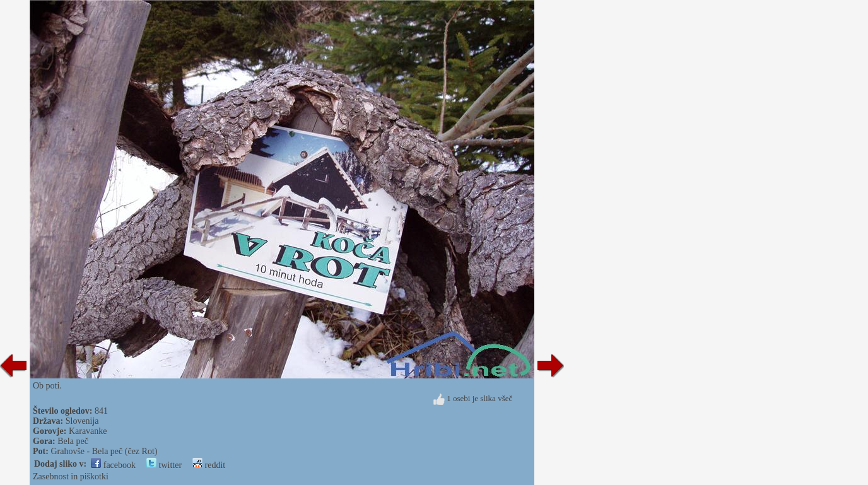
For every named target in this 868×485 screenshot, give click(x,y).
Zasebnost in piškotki (71, 476)
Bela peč (73, 441)
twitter (164, 465)
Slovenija (82, 421)
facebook (113, 465)
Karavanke (88, 431)
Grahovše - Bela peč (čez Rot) (104, 451)
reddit (209, 465)
